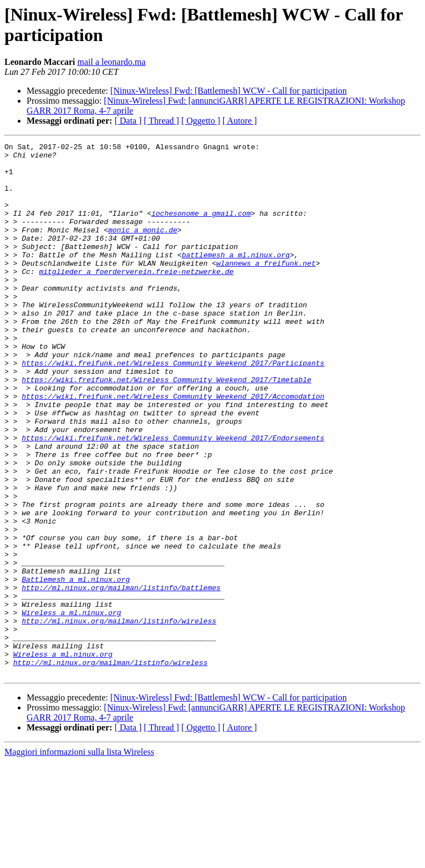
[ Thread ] (162, 121)
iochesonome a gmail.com (201, 228)
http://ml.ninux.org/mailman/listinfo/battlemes (121, 677)
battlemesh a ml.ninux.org (236, 278)
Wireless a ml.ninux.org (71, 707)
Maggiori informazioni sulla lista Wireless (79, 858)
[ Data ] (128, 121)
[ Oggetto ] (201, 121)
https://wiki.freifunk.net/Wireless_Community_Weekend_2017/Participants (173, 408)
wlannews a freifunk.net (266, 288)
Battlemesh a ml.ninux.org (76, 667)
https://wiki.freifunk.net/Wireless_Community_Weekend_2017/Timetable (167, 428)
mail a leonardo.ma (112, 62)
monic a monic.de (143, 248)
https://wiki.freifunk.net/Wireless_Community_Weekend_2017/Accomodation (173, 448)
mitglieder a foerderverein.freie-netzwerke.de (136, 298)
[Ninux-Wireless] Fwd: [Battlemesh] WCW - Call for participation (229, 91)
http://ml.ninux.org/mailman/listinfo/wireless (119, 717)
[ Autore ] (239, 121)
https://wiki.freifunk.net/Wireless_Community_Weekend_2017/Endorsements (173, 498)
